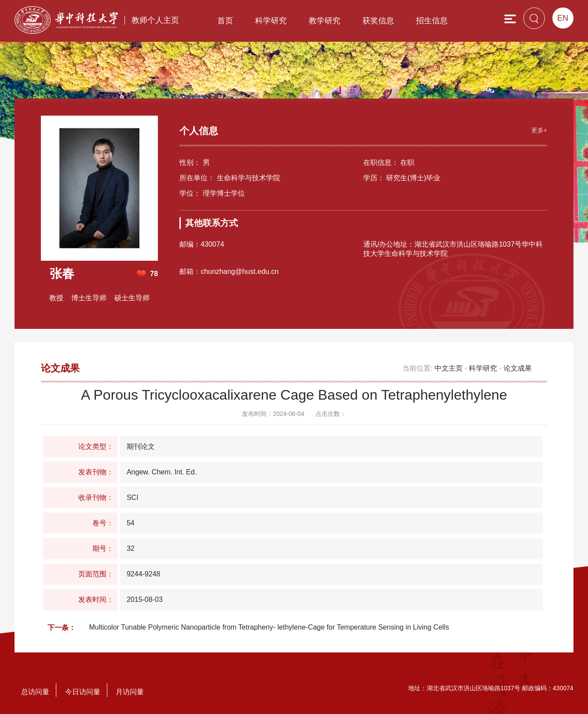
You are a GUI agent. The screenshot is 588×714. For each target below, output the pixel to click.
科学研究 (271, 21)
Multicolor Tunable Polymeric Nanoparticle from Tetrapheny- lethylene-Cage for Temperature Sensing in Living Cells (269, 627)
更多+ (539, 130)
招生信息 (432, 21)
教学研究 (325, 21)
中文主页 (449, 368)
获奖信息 (378, 21)
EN (563, 18)
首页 (225, 21)
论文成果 (518, 368)
